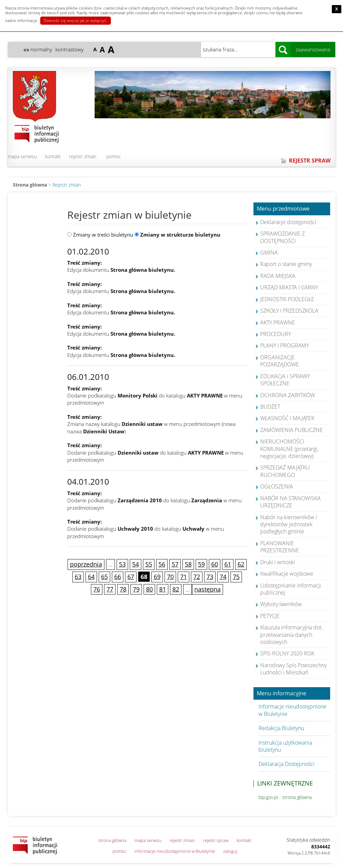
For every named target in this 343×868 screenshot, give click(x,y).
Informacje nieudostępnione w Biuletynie (292, 710)
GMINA (269, 252)
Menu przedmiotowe (283, 209)
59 (201, 564)
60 (215, 564)
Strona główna (30, 185)
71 (183, 577)
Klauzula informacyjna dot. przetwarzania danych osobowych (291, 635)
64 (91, 577)
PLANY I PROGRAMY (285, 345)
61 (228, 564)
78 (123, 589)
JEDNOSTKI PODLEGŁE (287, 299)
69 (157, 577)
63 (78, 577)
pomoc (114, 156)
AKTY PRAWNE (278, 322)
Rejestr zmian (67, 185)
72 (197, 577)
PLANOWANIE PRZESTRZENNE (280, 547)
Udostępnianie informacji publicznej (291, 589)
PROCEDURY (276, 334)
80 (149, 589)
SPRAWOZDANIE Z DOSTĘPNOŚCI (283, 237)
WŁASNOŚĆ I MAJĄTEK (287, 418)
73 (210, 577)
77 (110, 589)
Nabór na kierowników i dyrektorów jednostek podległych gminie (289, 524)
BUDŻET (270, 407)
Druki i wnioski (278, 562)
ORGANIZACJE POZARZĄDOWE (280, 361)
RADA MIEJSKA (278, 276)
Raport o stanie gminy (286, 264)
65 (104, 577)
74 (223, 577)
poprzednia (86, 564)
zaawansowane (313, 49)
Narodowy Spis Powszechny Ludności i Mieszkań (293, 669)
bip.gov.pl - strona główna (285, 797)
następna (207, 589)
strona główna (112, 840)
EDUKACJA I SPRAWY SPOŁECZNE (285, 380)
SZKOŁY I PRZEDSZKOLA (289, 311)
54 (136, 564)
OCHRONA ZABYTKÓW (288, 395)
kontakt (53, 156)
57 (175, 564)
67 (131, 577)
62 (241, 564)
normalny (41, 49)
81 (163, 589)
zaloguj (230, 851)
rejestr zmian (83, 156)
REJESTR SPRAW (310, 161)
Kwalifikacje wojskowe (287, 574)
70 (170, 577)
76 (97, 589)
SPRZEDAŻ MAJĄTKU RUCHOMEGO (285, 471)
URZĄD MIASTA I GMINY (289, 287)
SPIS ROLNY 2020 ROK (287, 653)
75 (236, 577)
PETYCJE (270, 616)
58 (188, 564)
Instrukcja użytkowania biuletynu (285, 746)
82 (176, 589)
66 (118, 577)
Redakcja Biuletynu (281, 728)
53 (122, 564)
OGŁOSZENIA (277, 486)
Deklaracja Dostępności (287, 764)
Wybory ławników (281, 604)
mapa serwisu (22, 156)
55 (149, 564)
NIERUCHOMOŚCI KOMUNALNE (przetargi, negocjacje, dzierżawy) (289, 449)
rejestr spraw (216, 840)
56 (162, 564)
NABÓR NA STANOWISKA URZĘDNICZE (290, 502)
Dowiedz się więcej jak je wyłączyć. (76, 20)
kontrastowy (69, 49)
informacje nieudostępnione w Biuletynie (175, 851)
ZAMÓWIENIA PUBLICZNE (291, 430)
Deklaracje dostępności (288, 222)
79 (136, 589)
